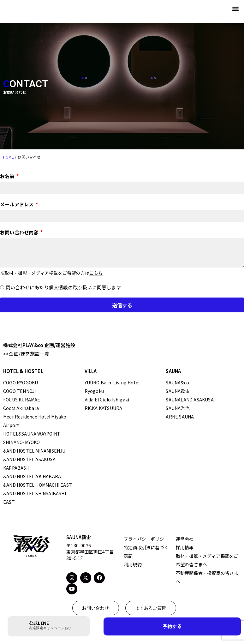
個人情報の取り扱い (71, 287)
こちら (96, 273)
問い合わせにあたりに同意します (63, 287)
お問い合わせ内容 (20, 233)
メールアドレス (17, 205)
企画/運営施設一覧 (29, 354)
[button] (236, 8)
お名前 (8, 177)
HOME (9, 157)
